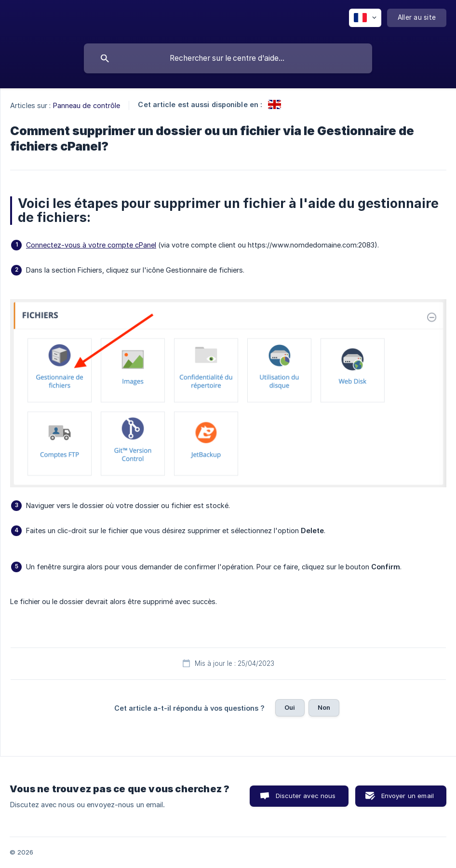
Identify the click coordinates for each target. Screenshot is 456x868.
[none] (365, 18)
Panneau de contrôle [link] (87, 105)
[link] (275, 104)
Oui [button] (290, 707)
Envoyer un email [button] (408, 796)
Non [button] (324, 707)
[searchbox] (228, 58)
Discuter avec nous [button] (306, 796)
